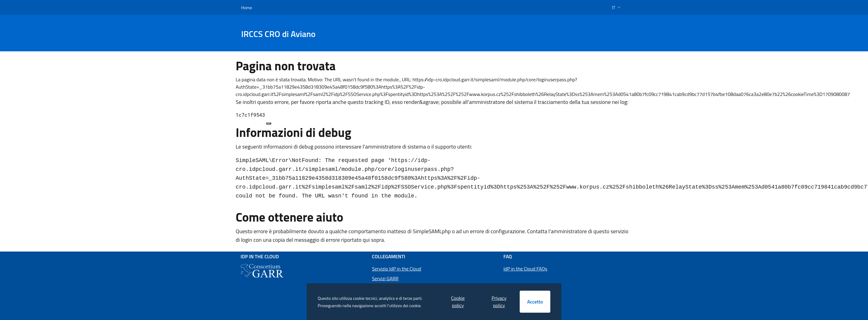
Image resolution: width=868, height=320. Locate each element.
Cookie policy (458, 302)
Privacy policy (499, 302)
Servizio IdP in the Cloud (397, 269)
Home (247, 7)
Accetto (535, 302)
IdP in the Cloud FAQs (525, 269)
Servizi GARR (385, 278)
